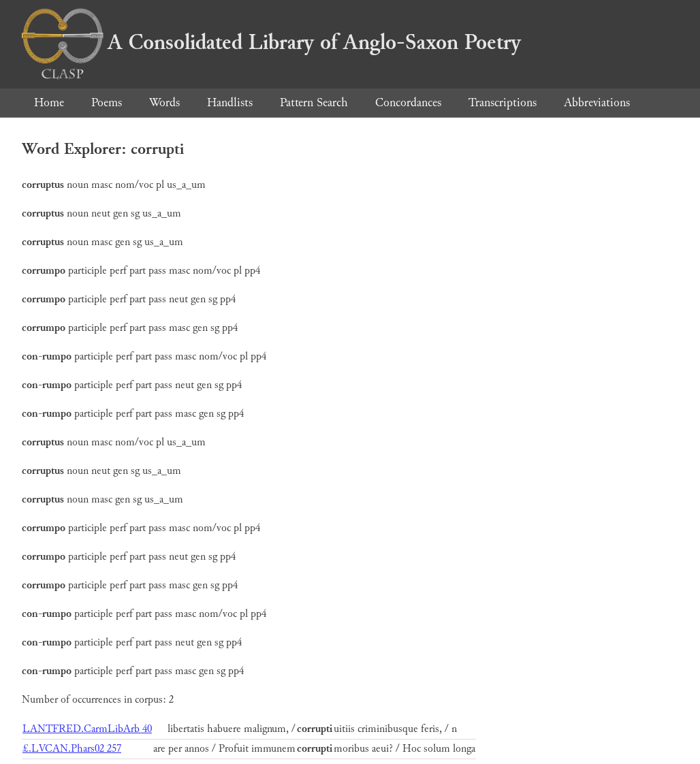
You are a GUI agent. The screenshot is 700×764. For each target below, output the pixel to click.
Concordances (408, 102)
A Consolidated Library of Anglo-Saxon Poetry (271, 42)
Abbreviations (597, 102)
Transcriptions (503, 102)
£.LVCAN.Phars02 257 (72, 749)
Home (49, 102)
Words (164, 102)
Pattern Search (314, 102)
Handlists (230, 102)
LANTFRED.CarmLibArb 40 (87, 729)
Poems (107, 102)
